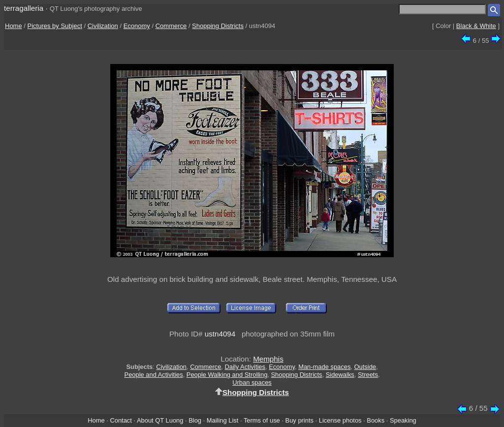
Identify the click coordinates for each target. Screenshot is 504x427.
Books (376, 420)
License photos (340, 420)
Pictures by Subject (55, 26)
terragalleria (24, 8)
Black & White (476, 26)
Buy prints (299, 420)
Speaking (403, 420)
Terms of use (262, 420)
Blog (195, 420)
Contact (121, 420)
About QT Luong (160, 420)
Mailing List (223, 420)
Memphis (268, 359)
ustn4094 (220, 334)
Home (14, 26)
